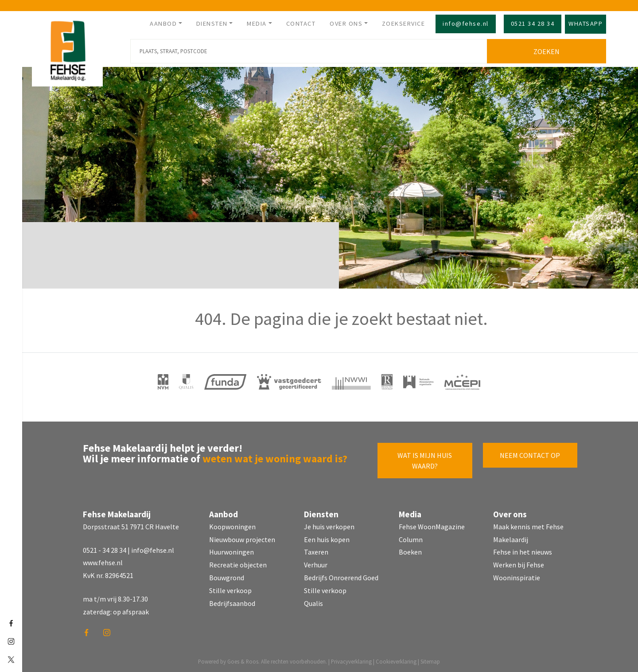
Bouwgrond (227, 576)
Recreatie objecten (238, 563)
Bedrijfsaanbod (232, 602)
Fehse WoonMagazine (432, 525)
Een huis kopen (327, 538)
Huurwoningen (231, 551)
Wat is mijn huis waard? (425, 459)
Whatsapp (585, 23)
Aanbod (163, 23)
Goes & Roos (243, 660)
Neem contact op (530, 453)
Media (257, 23)
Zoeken (548, 50)
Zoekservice (404, 23)
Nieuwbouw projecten (242, 538)
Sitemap (430, 660)
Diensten (212, 23)
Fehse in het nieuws (523, 551)
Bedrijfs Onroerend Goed (341, 576)
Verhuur (316, 563)
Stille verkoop (230, 589)
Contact (301, 23)
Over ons (346, 23)
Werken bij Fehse (519, 563)
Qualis (313, 602)
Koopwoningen (232, 525)
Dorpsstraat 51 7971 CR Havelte (131, 525)
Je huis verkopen (329, 525)
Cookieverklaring (396, 660)
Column (411, 538)
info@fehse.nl (466, 23)
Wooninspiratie (517, 576)
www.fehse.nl (103, 561)
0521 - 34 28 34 (105, 548)
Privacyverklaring (351, 660)
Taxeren (316, 551)
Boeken (410, 551)
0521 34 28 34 (533, 23)
